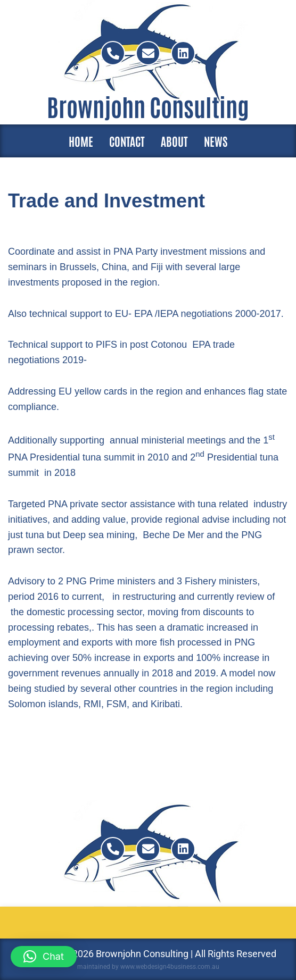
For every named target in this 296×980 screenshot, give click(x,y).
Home (81, 141)
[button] (44, 957)
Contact (127, 141)
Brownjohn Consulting (148, 106)
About (174, 141)
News (216, 141)
